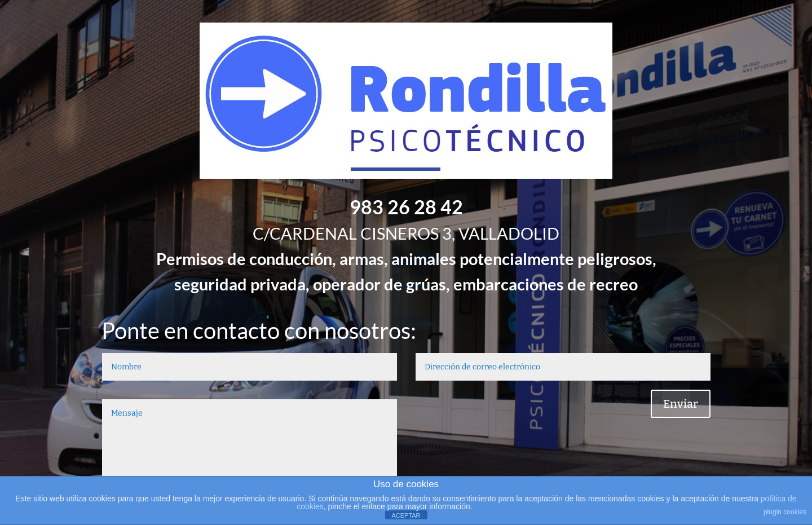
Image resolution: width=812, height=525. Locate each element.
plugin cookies (785, 512)
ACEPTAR (406, 515)
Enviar (681, 404)
